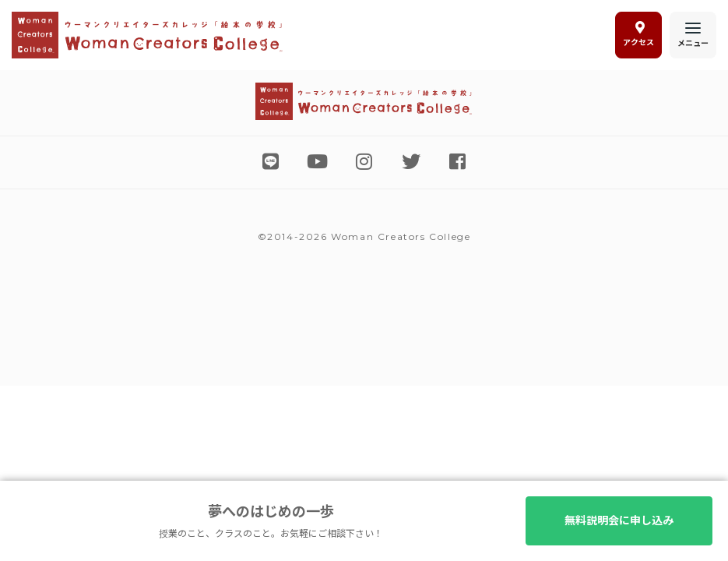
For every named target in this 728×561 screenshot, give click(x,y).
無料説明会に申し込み (619, 520)
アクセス (638, 34)
